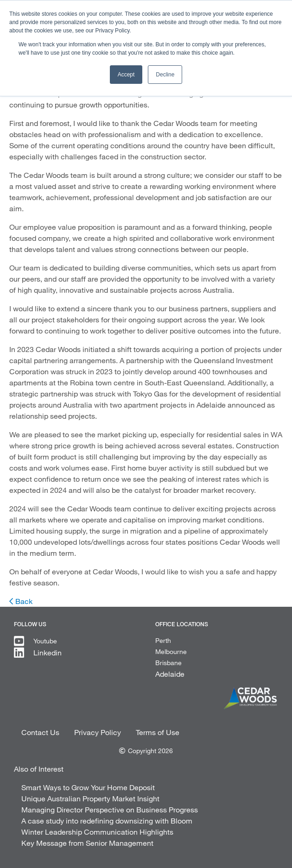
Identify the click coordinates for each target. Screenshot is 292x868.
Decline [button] (165, 75)
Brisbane (168, 663)
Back (24, 601)
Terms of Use (158, 732)
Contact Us (40, 732)
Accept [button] (126, 75)
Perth (163, 640)
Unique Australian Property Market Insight (90, 798)
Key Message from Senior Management (87, 843)
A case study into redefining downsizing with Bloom (107, 821)
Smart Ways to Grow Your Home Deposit (88, 787)
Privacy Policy (98, 732)
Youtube (45, 641)
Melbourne (171, 651)
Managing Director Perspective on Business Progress (110, 809)
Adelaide (170, 674)
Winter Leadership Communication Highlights (97, 832)
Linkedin (48, 652)
